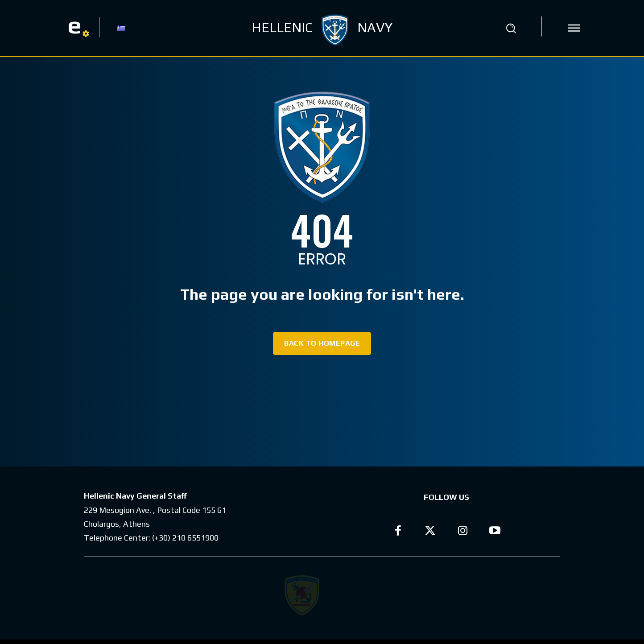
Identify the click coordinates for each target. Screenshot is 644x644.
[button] (511, 28)
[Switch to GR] (121, 28)
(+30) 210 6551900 (185, 538)
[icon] (574, 28)
